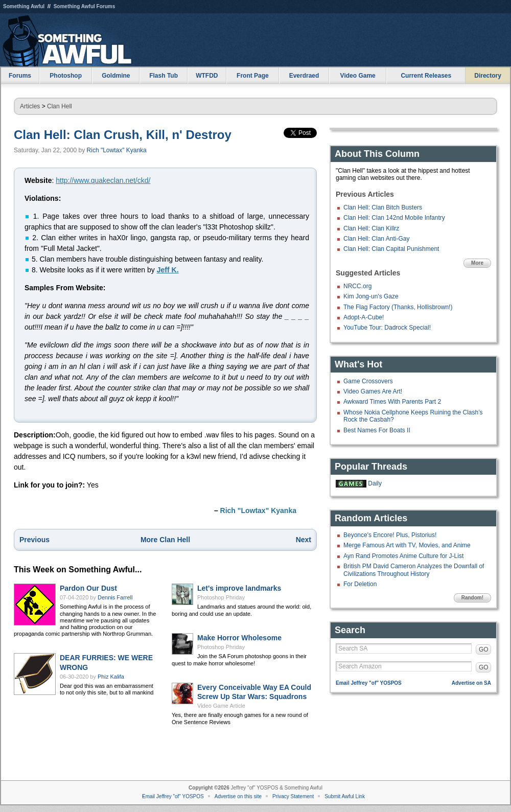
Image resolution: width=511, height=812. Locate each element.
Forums (20, 76)
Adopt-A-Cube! (364, 317)
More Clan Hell (165, 540)
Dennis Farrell (115, 597)
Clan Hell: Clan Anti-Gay (376, 239)
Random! (472, 598)
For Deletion (360, 584)
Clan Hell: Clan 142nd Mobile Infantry (394, 218)
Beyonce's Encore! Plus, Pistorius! (390, 535)
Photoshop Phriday (221, 597)
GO (484, 649)
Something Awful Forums (85, 6)
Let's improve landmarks (239, 588)
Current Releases (426, 76)
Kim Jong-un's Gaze (371, 296)
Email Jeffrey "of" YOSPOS (369, 683)
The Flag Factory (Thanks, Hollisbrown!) (398, 307)
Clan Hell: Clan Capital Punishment (391, 249)
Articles (30, 106)
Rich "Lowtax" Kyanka (117, 150)
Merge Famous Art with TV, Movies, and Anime (407, 545)
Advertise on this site (238, 796)
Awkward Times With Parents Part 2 (392, 402)
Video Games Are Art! (373, 391)
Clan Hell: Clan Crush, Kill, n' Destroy (123, 135)
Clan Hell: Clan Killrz (371, 228)
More (477, 263)
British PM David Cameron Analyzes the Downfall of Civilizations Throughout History (414, 570)
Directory (488, 76)
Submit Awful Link (345, 796)
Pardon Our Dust (88, 588)
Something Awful (24, 6)
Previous (34, 540)
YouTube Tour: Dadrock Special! (387, 328)
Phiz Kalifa (111, 677)
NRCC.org (357, 286)
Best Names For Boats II (377, 430)
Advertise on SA (471, 683)
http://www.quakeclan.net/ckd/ (103, 180)
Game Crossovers (368, 381)
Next (304, 540)
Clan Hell (60, 106)
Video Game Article (221, 706)
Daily (375, 483)
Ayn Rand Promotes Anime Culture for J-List (403, 556)
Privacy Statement (293, 796)
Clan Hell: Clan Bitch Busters (383, 207)
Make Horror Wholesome (239, 638)
